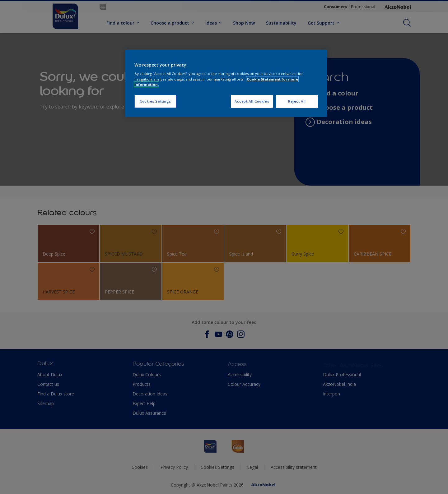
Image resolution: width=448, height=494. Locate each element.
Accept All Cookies (252, 101)
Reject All (297, 101)
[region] (226, 83)
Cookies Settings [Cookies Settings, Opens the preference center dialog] (155, 101)
